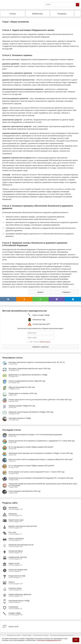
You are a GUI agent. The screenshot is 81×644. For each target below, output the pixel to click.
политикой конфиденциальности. (49, 640)
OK (76, 640)
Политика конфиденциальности (62, 635)
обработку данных (45, 342)
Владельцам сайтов (41, 635)
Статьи (13, 14)
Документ (40, 292)
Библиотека (38, 14)
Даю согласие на (40, 342)
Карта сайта (27, 635)
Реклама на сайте (14, 635)
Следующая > (67, 292)
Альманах (62, 14)
